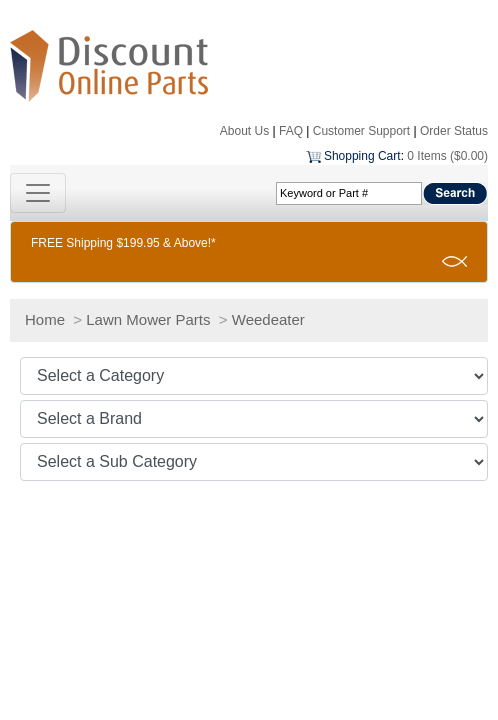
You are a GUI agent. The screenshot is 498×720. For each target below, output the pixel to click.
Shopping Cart (362, 156)
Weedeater (268, 319)
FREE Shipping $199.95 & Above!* (123, 243)
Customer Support (361, 131)
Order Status (454, 131)
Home (45, 319)
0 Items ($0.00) (447, 156)
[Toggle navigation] (38, 193)
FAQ (291, 131)
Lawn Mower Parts (148, 319)
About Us (244, 131)
